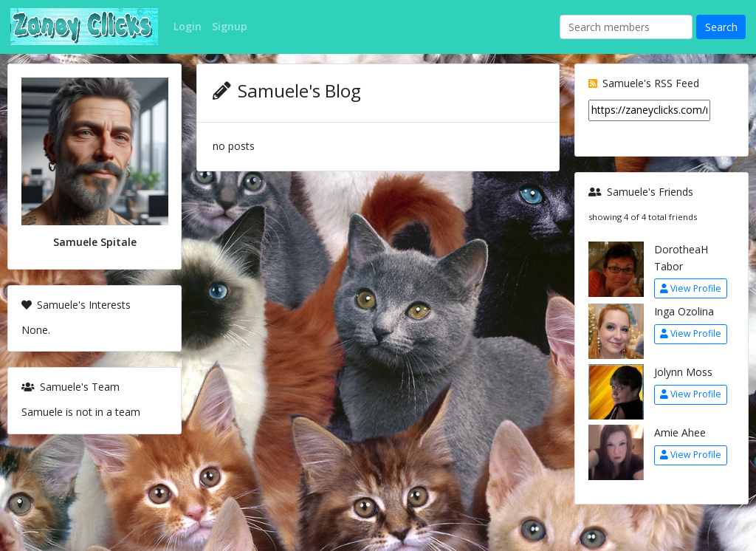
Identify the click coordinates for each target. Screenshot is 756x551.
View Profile (691, 288)
